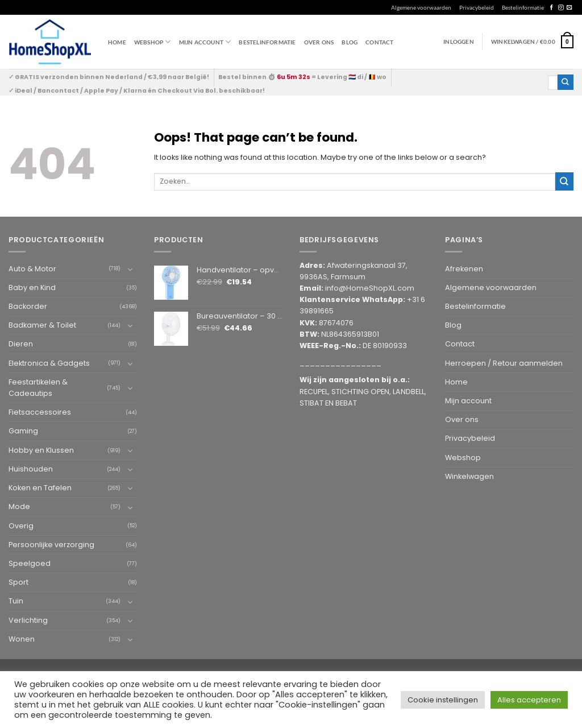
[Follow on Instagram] (561, 8)
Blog (350, 42)
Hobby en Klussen (41, 450)
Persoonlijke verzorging (51, 545)
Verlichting (28, 620)
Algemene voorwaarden (421, 7)
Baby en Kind (32, 288)
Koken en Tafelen (40, 488)
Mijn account (205, 42)
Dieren (21, 344)
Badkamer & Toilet (42, 325)
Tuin (16, 601)
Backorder (28, 306)
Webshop (463, 458)
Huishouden (31, 469)
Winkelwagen (469, 476)
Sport (18, 582)
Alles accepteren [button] (529, 700)
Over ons (319, 42)
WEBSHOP (153, 42)
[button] (532, 42)
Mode (19, 506)
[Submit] (566, 82)
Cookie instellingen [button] (443, 700)
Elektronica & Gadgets (49, 363)
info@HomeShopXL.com (370, 288)
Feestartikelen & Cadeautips (38, 388)
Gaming (23, 431)
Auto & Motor (32, 269)
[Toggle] (130, 269)
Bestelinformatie (523, 7)
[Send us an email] (569, 8)
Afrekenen (464, 269)
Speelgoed (30, 563)
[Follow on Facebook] (552, 8)
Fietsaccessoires (40, 412)
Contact (379, 42)
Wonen (22, 639)
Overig (21, 526)
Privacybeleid (477, 7)
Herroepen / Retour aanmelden (504, 363)
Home (117, 42)
